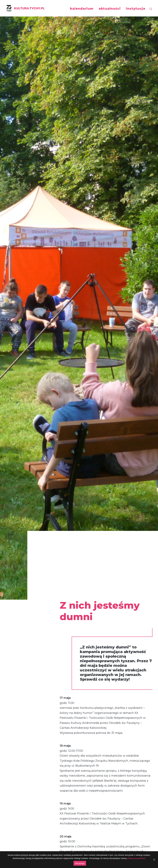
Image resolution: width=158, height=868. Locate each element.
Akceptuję (80, 863)
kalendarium (82, 9)
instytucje (136, 9)
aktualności (110, 9)
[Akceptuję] (154, 860)
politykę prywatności (136, 858)
